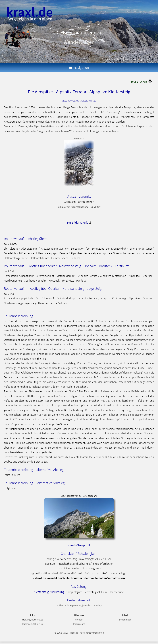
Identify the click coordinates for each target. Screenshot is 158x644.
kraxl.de (74, 633)
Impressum (79, 624)
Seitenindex (125, 620)
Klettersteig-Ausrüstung (49, 592)
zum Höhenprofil (79, 545)
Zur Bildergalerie (77, 223)
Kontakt (79, 620)
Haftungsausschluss (33, 620)
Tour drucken (139, 81)
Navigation (79, 68)
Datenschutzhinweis (33, 624)
